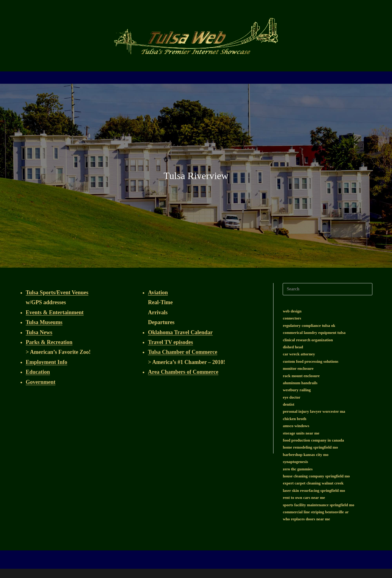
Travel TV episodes (170, 342)
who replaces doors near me (306, 519)
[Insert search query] (328, 289)
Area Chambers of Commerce (183, 372)
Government (41, 382)
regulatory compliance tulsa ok (309, 325)
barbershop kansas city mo (305, 455)
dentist (288, 404)
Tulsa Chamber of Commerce (183, 352)
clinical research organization (308, 340)
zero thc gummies (298, 469)
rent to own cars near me (304, 498)
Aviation (158, 293)
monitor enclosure (298, 368)
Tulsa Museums (44, 322)
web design (292, 311)
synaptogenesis (295, 462)
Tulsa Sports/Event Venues (57, 293)
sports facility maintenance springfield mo (318, 505)
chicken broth (294, 419)
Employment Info (47, 362)
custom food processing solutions (310, 361)
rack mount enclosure (301, 376)
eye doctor (291, 397)
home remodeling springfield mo (310, 447)
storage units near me (301, 433)
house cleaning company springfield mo (316, 476)
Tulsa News (39, 332)
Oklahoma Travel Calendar (180, 332)
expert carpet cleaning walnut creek (313, 483)
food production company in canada (313, 440)
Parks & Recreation (49, 342)
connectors (292, 318)
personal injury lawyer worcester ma (314, 411)
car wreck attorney (299, 354)
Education (38, 372)
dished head (293, 347)
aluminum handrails (300, 383)
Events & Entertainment (55, 312)
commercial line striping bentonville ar (316, 512)
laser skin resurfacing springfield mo (314, 490)
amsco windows (296, 426)
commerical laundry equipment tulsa (314, 333)
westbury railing (297, 390)
